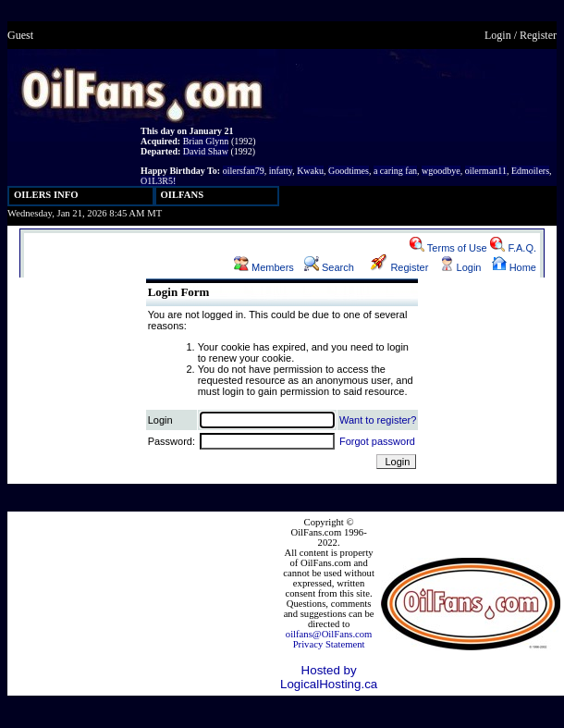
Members (264, 267)
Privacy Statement (329, 644)
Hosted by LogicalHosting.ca (329, 677)
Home (514, 267)
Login (498, 35)
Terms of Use (448, 248)
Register (538, 35)
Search (329, 267)
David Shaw (206, 151)
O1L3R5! (158, 181)
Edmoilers (530, 171)
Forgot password (377, 441)
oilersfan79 (244, 171)
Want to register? (378, 420)
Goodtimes (349, 171)
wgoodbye (441, 171)
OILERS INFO (46, 195)
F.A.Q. (513, 248)
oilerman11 (486, 171)
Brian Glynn (206, 141)
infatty (281, 171)
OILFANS (183, 195)
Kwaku (310, 171)
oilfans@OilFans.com (329, 634)
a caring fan (395, 171)
